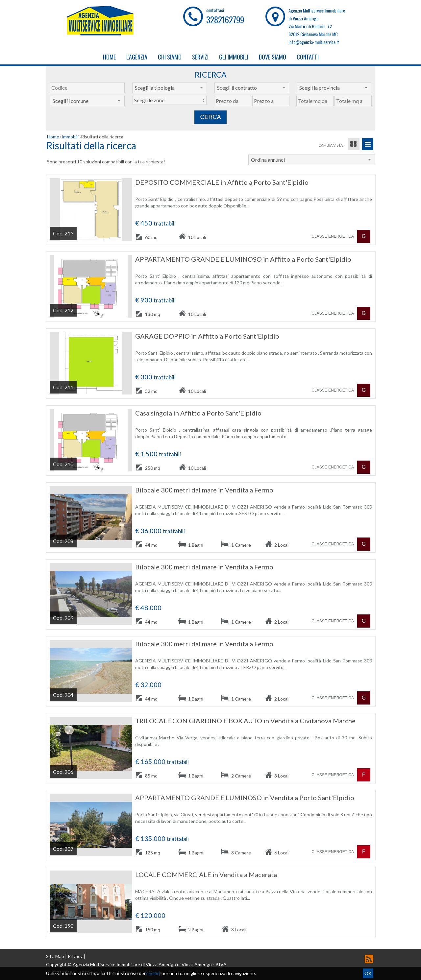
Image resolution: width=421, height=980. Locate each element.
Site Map (55, 956)
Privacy (75, 956)
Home (109, 57)
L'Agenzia (137, 57)
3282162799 (225, 20)
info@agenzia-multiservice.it (314, 42)
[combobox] (170, 88)
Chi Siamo (170, 57)
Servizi (200, 57)
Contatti (308, 57)
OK (368, 973)
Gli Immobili (234, 57)
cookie (153, 973)
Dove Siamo (272, 57)
